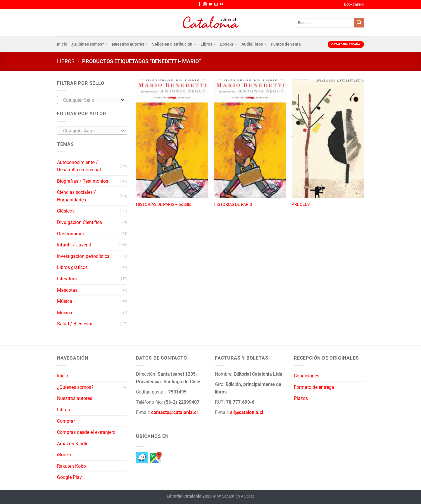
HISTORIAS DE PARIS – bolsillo (164, 204)
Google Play (69, 477)
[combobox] (92, 100)
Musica (65, 313)
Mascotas (67, 290)
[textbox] (91, 100)
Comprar (66, 421)
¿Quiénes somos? (90, 44)
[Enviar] (359, 23)
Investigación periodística (83, 256)
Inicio (62, 44)
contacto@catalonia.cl (174, 412)
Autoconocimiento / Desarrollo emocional (79, 166)
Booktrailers (354, 4)
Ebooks (229, 44)
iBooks (64, 455)
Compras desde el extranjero (86, 432)
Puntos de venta (286, 44)
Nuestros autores (130, 44)
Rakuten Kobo (71, 466)
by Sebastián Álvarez (235, 496)
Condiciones (307, 376)
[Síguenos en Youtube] (222, 4)
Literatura (67, 279)
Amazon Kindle (73, 444)
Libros (208, 44)
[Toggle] (125, 387)
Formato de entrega (314, 387)
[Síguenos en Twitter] (210, 4)
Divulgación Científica (80, 222)
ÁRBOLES (301, 204)
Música (65, 301)
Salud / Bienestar (75, 324)
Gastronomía (70, 234)
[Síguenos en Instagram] (205, 4)
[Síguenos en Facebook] (199, 4)
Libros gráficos (72, 267)
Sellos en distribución (174, 44)
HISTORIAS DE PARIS (233, 204)
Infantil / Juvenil (74, 245)
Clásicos (66, 211)
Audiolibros (254, 44)
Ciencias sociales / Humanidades (76, 196)
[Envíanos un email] (216, 4)
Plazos (301, 398)
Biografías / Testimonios (83, 181)
